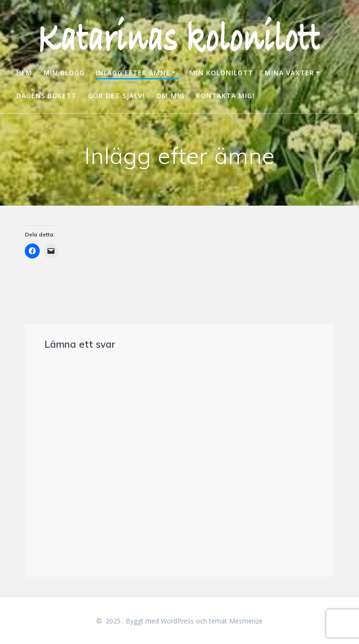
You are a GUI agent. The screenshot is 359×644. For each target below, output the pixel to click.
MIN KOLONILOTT (221, 73)
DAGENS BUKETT (47, 96)
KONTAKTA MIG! (225, 96)
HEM (24, 73)
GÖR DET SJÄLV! (116, 96)
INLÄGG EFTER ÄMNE (133, 73)
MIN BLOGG (64, 73)
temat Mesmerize (236, 621)
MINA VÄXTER (289, 73)
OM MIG (170, 96)
